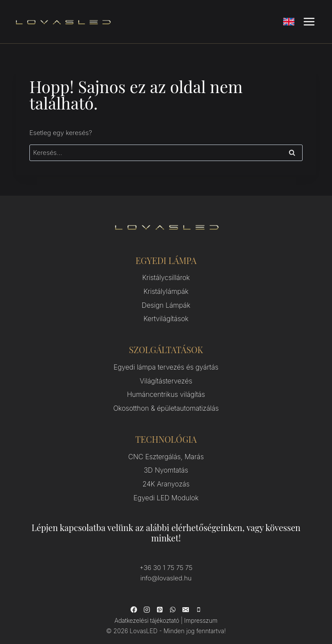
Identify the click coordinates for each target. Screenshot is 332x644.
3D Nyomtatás (166, 464)
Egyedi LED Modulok (166, 490)
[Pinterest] (160, 601)
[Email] (185, 601)
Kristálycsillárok (166, 278)
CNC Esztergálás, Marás (166, 451)
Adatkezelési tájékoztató (147, 612)
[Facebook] (134, 601)
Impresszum (200, 612)
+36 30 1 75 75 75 (166, 559)
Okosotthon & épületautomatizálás (166, 403)
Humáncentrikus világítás (166, 390)
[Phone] (198, 601)
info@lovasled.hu (166, 569)
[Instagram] (147, 601)
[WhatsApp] (172, 601)
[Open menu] (309, 21)
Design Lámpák (166, 304)
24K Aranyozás (166, 477)
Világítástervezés (166, 377)
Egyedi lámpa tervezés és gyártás (166, 364)
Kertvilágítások (166, 317)
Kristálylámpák (166, 291)
